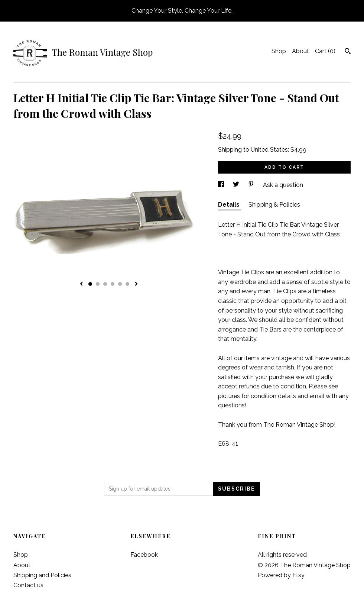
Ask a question (283, 185)
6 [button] (127, 284)
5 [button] (120, 284)
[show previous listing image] (81, 284)
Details (230, 205)
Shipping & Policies (274, 205)
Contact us (28, 585)
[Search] (348, 52)
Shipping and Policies (42, 575)
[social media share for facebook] (222, 185)
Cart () (325, 51)
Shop (279, 51)
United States (269, 150)
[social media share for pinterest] (252, 185)
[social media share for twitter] (237, 185)
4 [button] (113, 284)
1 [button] (90, 284)
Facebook (144, 555)
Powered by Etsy (281, 575)
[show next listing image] (136, 284)
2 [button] (98, 284)
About (300, 51)
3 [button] (105, 284)
